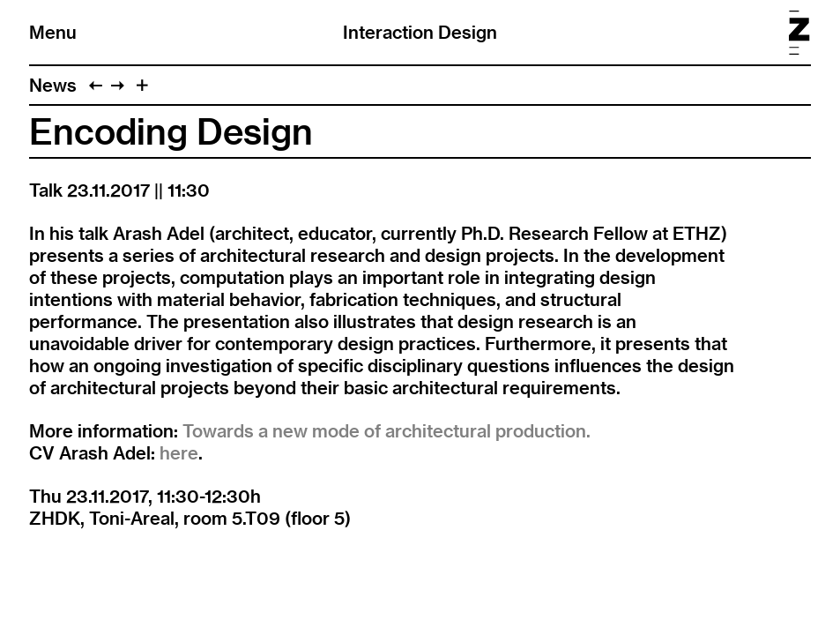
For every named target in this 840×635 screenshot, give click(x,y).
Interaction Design (420, 32)
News (53, 85)
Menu (53, 32)
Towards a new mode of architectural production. (387, 431)
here (179, 453)
